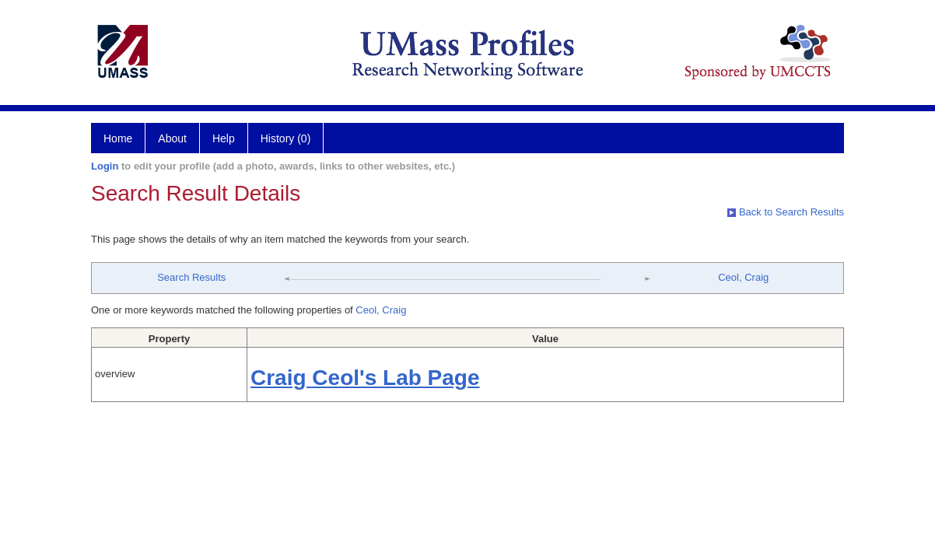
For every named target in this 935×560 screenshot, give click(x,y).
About (172, 138)
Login (105, 166)
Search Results (191, 277)
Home (118, 138)
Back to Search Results (786, 212)
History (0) (286, 138)
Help (224, 138)
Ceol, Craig (743, 277)
